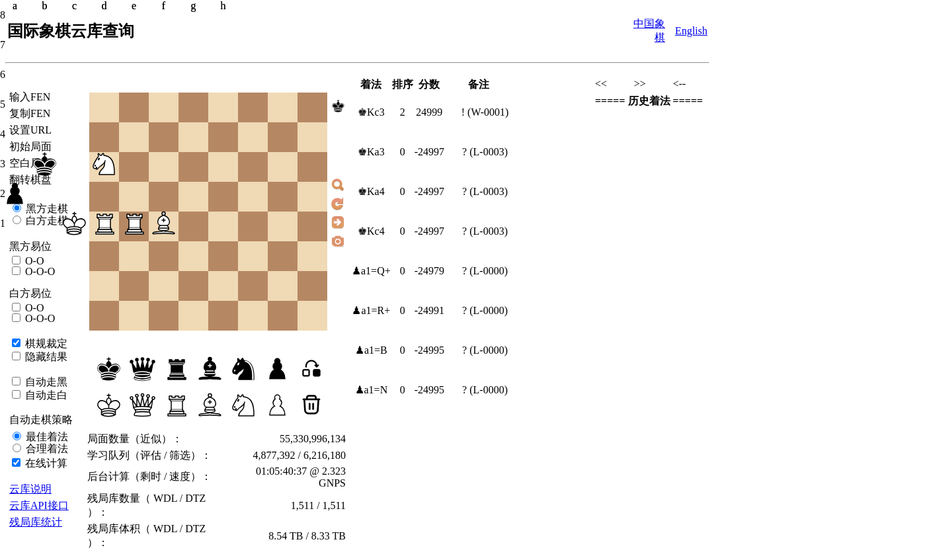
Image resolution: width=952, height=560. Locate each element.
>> (640, 84)
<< (601, 84)
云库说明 (30, 489)
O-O (33, 261)
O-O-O (39, 271)
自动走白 (45, 395)
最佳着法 (46, 437)
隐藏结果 (45, 357)
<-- (680, 84)
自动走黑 (45, 382)
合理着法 (46, 449)
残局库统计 (36, 522)
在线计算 (45, 463)
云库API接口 (39, 505)
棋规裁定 (45, 343)
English (691, 31)
